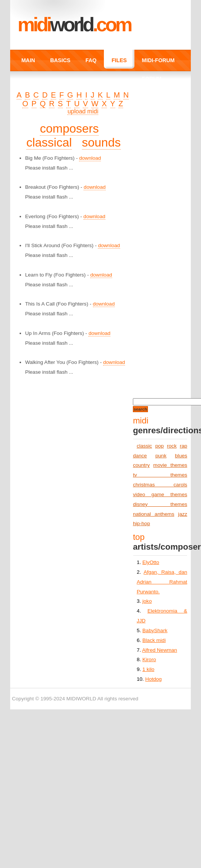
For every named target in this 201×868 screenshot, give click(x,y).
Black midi (154, 640)
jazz (183, 514)
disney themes (160, 504)
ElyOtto (151, 562)
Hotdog (154, 679)
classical (49, 142)
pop (159, 446)
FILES (119, 60)
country (141, 465)
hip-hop (141, 523)
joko (147, 601)
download (90, 158)
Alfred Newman (160, 650)
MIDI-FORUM (158, 60)
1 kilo (148, 669)
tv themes (160, 475)
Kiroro (149, 659)
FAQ (91, 60)
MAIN (28, 60)
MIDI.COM (74, 24)
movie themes (170, 465)
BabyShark (155, 630)
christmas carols (160, 485)
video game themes (160, 494)
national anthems (154, 514)
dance (140, 456)
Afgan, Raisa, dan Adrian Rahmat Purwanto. (162, 582)
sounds (101, 142)
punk (161, 456)
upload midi (83, 111)
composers (69, 128)
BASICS (60, 60)
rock (172, 446)
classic (144, 446)
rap (184, 446)
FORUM (152, 79)
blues (181, 456)
